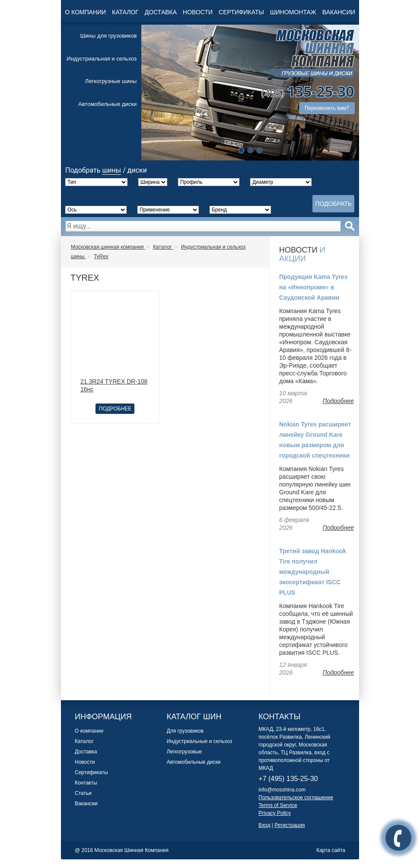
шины (111, 170)
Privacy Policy (275, 813)
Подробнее (115, 409)
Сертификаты (241, 12)
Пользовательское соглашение (296, 798)
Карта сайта (331, 850)
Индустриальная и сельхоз (102, 59)
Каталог (125, 12)
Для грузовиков (185, 731)
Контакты (86, 783)
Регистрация (290, 825)
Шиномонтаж (293, 12)
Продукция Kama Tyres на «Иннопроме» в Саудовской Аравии (313, 287)
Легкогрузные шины (111, 81)
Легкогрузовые (185, 752)
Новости (198, 12)
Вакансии (339, 12)
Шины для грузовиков (109, 36)
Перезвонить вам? (327, 108)
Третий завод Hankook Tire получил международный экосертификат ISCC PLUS (313, 572)
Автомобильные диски (107, 104)
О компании (85, 12)
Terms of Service (278, 805)
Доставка (161, 12)
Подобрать (333, 204)
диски (137, 170)
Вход (264, 825)
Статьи (83, 793)
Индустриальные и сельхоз (200, 741)
